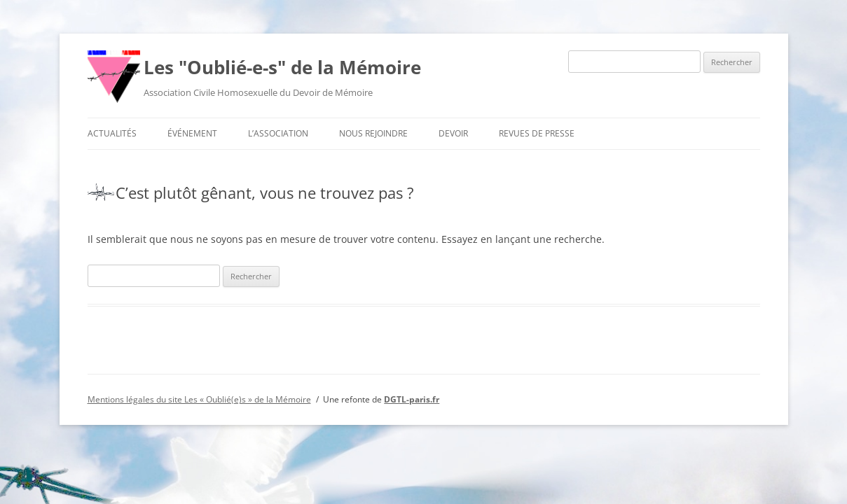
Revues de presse (537, 133)
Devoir (453, 133)
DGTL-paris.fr (412, 399)
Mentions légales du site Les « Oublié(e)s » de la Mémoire (199, 399)
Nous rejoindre (373, 133)
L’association (278, 133)
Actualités (112, 133)
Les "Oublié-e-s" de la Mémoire (282, 67)
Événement (192, 133)
